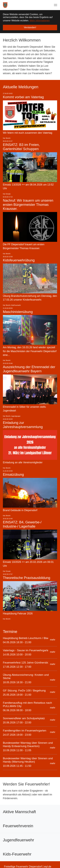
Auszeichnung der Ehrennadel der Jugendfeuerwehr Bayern (29, 369)
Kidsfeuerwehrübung (19, 260)
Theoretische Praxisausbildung (27, 578)
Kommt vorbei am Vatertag (23, 97)
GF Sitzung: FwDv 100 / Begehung (24, 690)
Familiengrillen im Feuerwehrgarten (25, 730)
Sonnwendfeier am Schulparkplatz (24, 718)
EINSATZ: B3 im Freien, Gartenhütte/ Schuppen (21, 147)
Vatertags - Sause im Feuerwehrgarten (27, 650)
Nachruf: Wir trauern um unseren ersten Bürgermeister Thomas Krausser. (28, 204)
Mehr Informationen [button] (40, 21)
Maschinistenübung (18, 312)
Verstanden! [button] (30, 27)
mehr (53, 640)
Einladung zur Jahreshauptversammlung (23, 425)
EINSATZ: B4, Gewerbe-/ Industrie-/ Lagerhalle (22, 524)
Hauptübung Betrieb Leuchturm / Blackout (29, 638)
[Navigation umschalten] (56, 5)
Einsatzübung (13, 474)
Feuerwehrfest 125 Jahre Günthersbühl (27, 662)
